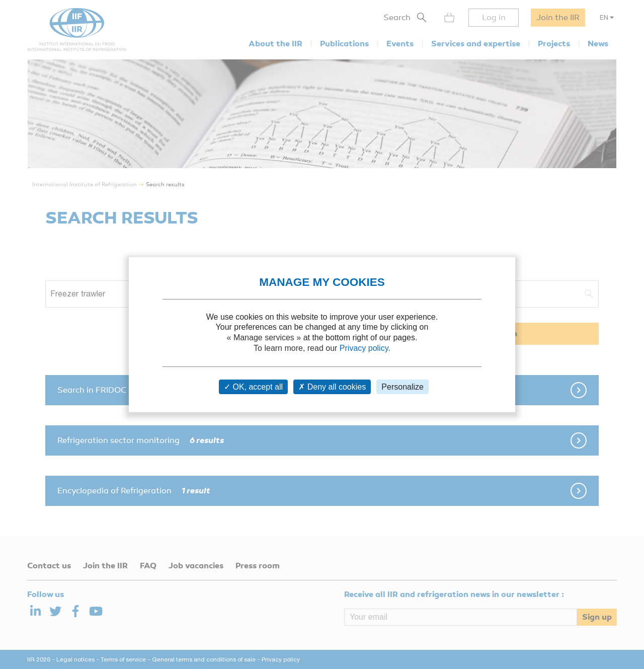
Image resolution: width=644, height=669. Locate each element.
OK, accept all (253, 387)
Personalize (403, 387)
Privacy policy (364, 348)
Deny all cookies (332, 387)
